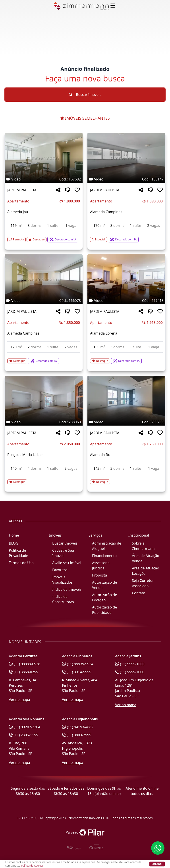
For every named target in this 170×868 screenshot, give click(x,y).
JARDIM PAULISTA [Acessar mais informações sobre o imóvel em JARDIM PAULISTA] (22, 190)
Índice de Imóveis (67, 589)
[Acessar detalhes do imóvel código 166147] (126, 237)
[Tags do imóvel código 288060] (44, 422)
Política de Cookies (32, 866)
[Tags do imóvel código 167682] (44, 179)
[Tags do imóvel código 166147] (126, 179)
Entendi (157, 864)
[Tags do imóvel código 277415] (126, 301)
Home (14, 535)
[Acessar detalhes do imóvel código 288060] (44, 479)
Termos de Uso (21, 563)
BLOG (14, 543)
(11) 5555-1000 (130, 664)
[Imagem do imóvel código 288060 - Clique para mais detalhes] (44, 401)
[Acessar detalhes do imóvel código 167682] (44, 237)
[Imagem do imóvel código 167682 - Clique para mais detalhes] (44, 158)
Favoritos (60, 570)
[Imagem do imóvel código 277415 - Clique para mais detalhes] (126, 279)
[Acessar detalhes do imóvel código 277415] (126, 358)
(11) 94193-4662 (78, 727)
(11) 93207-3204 (25, 727)
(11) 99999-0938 (25, 664)
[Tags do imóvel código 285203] (126, 422)
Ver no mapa (19, 700)
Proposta (100, 575)
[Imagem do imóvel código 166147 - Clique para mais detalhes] (126, 158)
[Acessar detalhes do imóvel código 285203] (126, 479)
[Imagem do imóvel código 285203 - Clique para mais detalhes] (126, 401)
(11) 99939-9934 (78, 664)
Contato (139, 593)
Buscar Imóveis (85, 95)
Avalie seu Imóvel (67, 563)
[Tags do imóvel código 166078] (44, 301)
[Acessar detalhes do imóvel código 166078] (44, 358)
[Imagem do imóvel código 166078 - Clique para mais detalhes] (44, 279)
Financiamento (104, 556)
